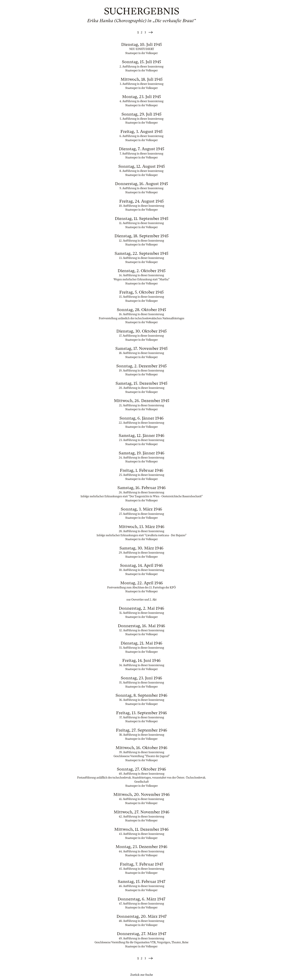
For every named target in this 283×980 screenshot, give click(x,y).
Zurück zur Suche (142, 975)
